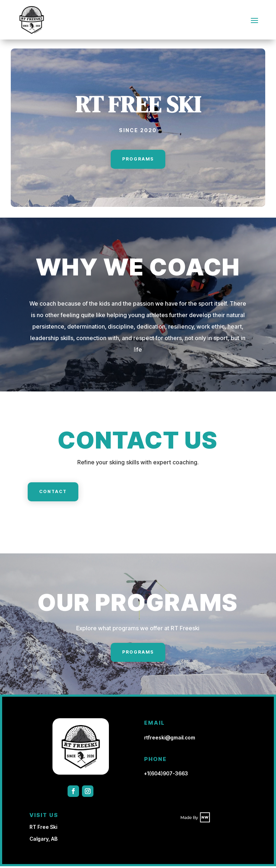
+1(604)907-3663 (166, 775)
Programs (138, 161)
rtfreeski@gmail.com (170, 739)
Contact (53, 493)
